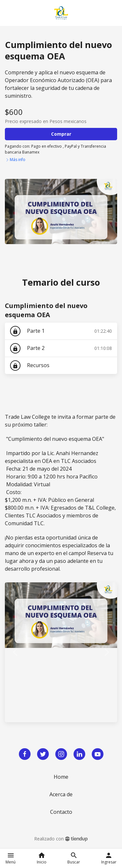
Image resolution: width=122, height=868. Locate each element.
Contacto (61, 812)
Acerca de (61, 794)
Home (61, 777)
